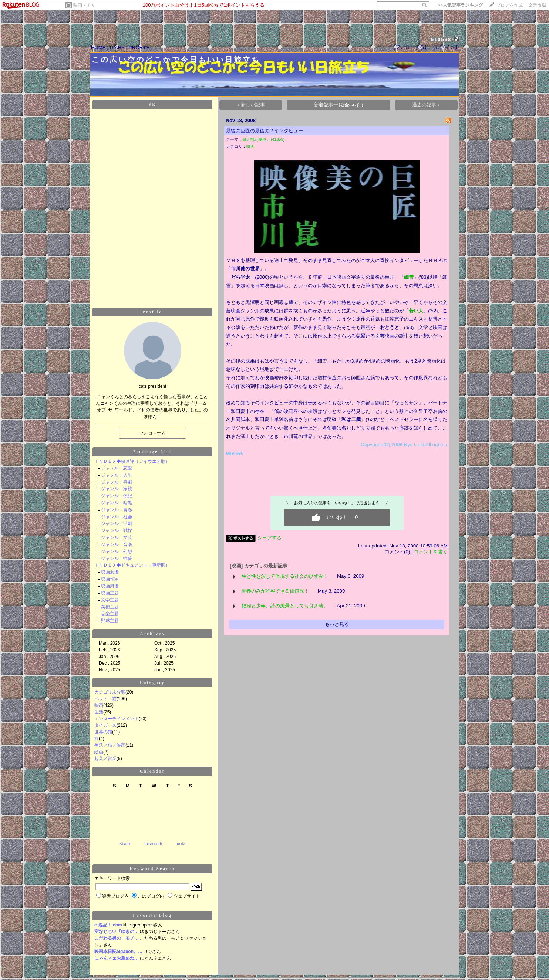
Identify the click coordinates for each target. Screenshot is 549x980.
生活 (99, 706)
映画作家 (110, 573)
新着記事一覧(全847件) (339, 99)
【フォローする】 (410, 41)
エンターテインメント (117, 713)
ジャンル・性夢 (117, 553)
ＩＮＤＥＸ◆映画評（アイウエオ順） (132, 455)
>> (460, 5)
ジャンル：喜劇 (117, 476)
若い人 (416, 305)
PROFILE (139, 42)
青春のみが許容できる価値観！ (275, 585)
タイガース (105, 719)
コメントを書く (431, 546)
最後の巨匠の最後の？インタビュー (265, 125)
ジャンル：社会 (117, 511)
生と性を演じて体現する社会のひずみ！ (285, 570)
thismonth (153, 838)
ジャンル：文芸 (117, 532)
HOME (98, 42)
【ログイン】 (445, 41)
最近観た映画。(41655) (263, 133)
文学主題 (110, 594)
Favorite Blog (152, 909)
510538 (441, 33)
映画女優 (110, 566)
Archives (152, 628)
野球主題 (110, 615)
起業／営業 (105, 753)
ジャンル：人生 (117, 469)
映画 (99, 699)
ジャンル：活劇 (117, 518)
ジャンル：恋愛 (117, 462)
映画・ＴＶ (84, 5)
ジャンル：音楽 (117, 539)
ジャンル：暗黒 (117, 497)
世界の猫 (103, 726)
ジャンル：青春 (117, 504)
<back (125, 838)
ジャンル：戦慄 (117, 525)
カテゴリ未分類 (110, 686)
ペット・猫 (105, 693)
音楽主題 (110, 608)
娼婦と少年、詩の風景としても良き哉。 (285, 600)
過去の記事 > (426, 99)
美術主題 (110, 601)
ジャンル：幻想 (117, 546)
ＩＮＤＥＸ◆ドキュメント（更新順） (132, 559)
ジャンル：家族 (117, 483)
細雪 (409, 271)
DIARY (117, 42)
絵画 (99, 746)
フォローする (152, 427)
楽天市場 (537, 5)
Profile (152, 306)
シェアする (270, 532)
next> (181, 838)
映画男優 (110, 580)
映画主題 (110, 587)
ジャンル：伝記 (117, 490)
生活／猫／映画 (110, 739)
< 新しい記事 (251, 99)
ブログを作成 (509, 5)
